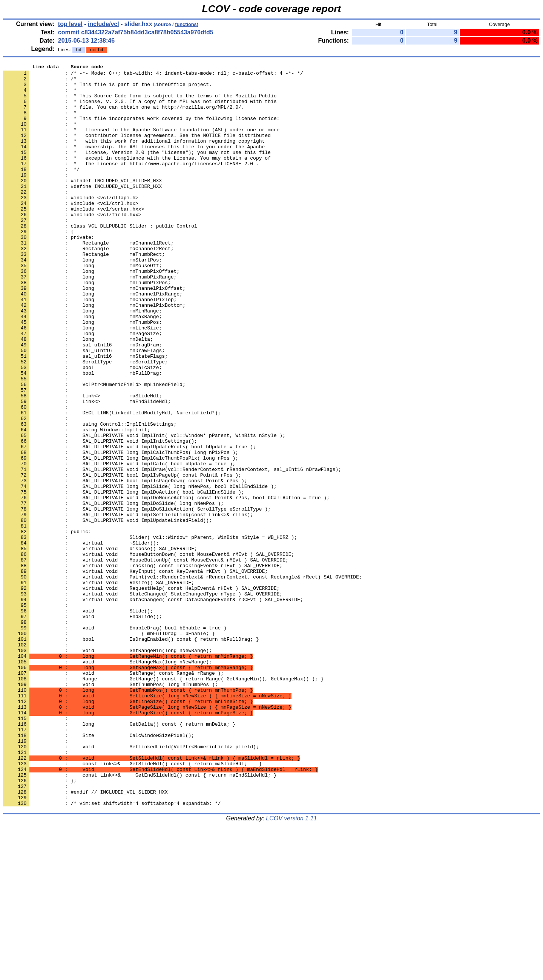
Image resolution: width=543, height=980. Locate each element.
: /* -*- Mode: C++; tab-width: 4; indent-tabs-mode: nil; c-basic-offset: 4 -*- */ (153, 75)
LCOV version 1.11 (291, 967)
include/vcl (104, 24)
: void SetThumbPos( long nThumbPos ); (110, 809)
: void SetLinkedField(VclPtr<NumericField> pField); (131, 883)
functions (186, 24)
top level (70, 24)
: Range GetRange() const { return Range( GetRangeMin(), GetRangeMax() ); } (163, 802)
